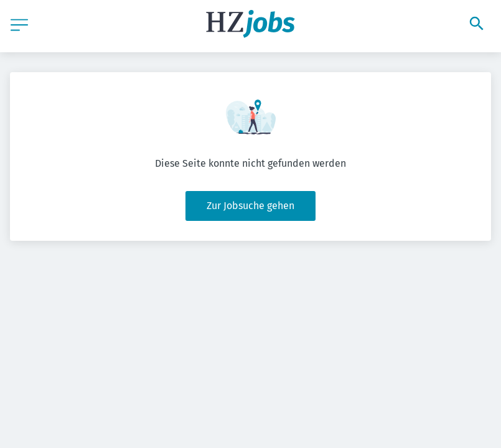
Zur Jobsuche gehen (250, 206)
